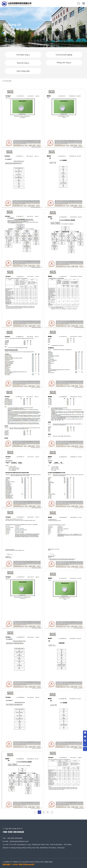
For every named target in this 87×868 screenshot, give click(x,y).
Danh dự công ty (23, 63)
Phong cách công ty (64, 63)
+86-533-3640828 (13, 832)
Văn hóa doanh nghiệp (64, 55)
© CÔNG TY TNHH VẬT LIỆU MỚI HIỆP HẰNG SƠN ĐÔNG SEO (28, 862)
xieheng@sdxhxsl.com (19, 841)
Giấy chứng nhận (23, 71)
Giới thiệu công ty (23, 55)
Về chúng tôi (12, 28)
